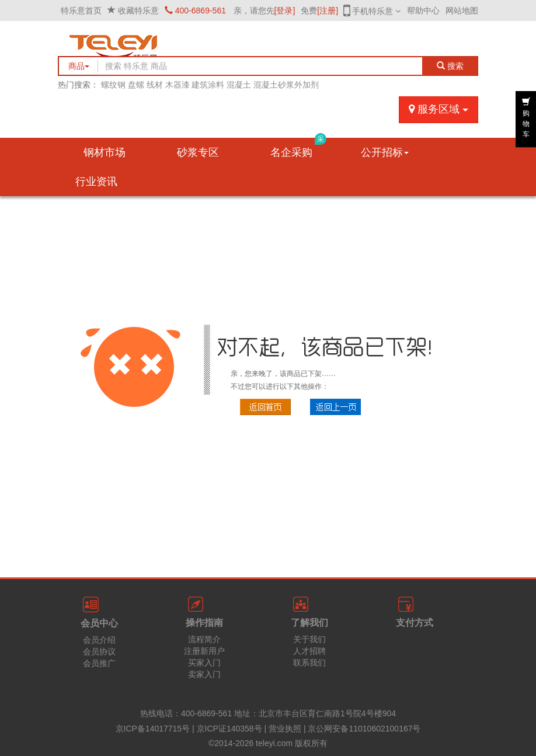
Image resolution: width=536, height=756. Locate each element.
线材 (155, 85)
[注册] (328, 11)
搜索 (450, 66)
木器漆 (177, 85)
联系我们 (309, 663)
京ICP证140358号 (229, 729)
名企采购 (298, 148)
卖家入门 (204, 674)
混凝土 (239, 85)
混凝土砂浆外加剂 (286, 85)
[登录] (285, 11)
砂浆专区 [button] (198, 152)
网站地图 (462, 11)
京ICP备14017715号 (153, 729)
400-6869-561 (195, 11)
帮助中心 (423, 11)
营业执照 (285, 729)
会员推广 (99, 663)
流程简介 (204, 639)
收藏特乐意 (138, 11)
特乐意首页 (81, 11)
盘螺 (136, 85)
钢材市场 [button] (105, 152)
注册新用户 (204, 651)
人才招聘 (309, 651)
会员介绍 (99, 640)
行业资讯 (96, 182)
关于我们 (309, 639)
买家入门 (204, 663)
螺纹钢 (113, 85)
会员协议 (99, 652)
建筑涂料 (208, 85)
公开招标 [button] (385, 152)
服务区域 (438, 109)
